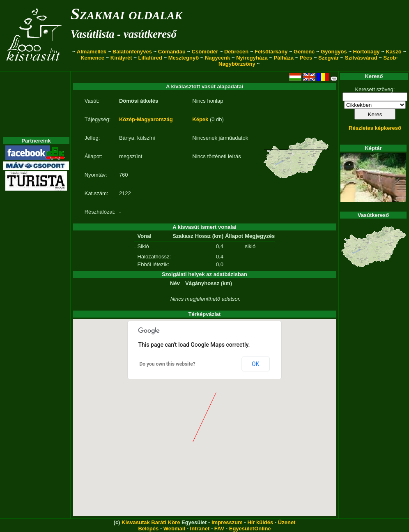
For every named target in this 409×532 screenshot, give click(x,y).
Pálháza (284, 58)
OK (255, 364)
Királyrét (121, 58)
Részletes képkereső (375, 128)
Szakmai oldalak (126, 14)
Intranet (200, 529)
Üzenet (287, 522)
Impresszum (227, 522)
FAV (219, 529)
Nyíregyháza (252, 58)
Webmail (174, 529)
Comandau (172, 52)
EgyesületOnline (250, 529)
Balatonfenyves (132, 52)
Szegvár (329, 58)
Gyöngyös (334, 52)
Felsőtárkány (271, 52)
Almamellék (92, 52)
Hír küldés (260, 522)
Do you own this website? (168, 364)
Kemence (92, 58)
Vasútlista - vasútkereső (124, 34)
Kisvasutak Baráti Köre (151, 522)
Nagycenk (217, 58)
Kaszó (393, 52)
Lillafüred (150, 58)
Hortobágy (366, 52)
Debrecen (236, 52)
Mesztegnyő (184, 58)
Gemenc (304, 52)
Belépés (148, 529)
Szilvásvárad (361, 58)
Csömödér (205, 52)
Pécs (306, 58)
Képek (200, 119)
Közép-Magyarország (146, 119)
